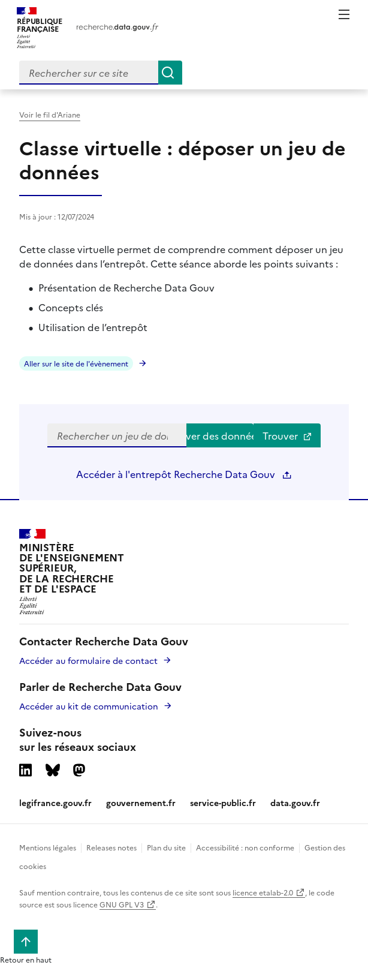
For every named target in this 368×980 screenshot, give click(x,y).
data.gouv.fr (295, 802)
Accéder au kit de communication (89, 706)
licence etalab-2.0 (263, 892)
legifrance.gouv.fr (55, 802)
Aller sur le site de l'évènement (76, 363)
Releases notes (111, 847)
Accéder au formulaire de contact (88, 660)
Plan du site (166, 847)
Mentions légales (48, 847)
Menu (344, 14)
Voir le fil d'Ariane (50, 114)
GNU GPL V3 (122, 904)
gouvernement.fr (141, 802)
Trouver (287, 435)
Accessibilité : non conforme (245, 847)
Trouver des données (220, 435)
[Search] (170, 73)
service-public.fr (223, 802)
